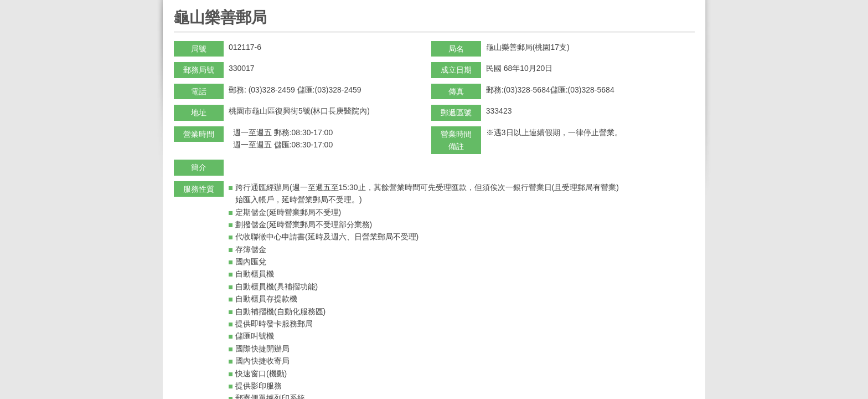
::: (177, 5)
